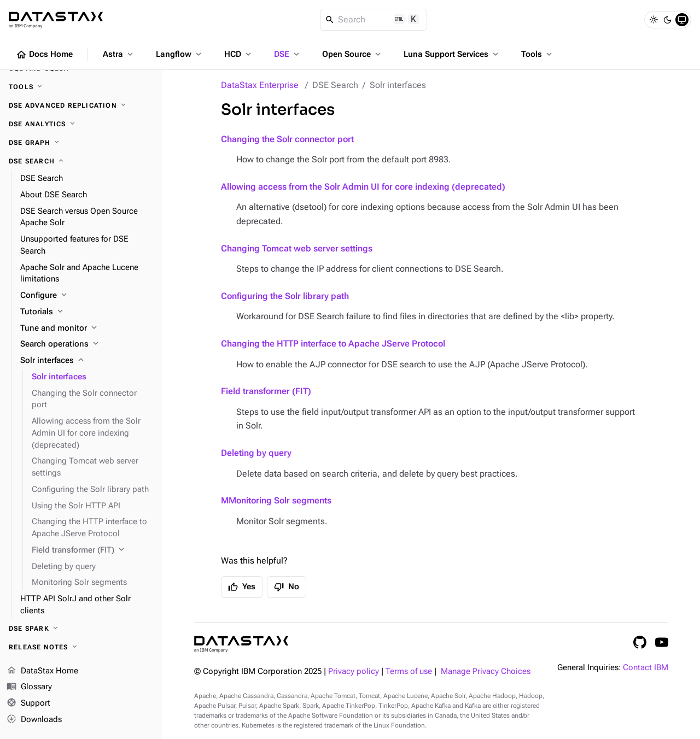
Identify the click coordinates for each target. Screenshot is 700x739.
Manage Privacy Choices (486, 671)
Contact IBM (646, 668)
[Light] (654, 20)
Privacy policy (354, 671)
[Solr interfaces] (87, 361)
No (287, 587)
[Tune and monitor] (87, 329)
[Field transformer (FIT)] (92, 550)
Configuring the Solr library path (285, 296)
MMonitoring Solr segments (276, 500)
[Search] (374, 20)
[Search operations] (87, 344)
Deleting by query (256, 453)
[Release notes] (81, 647)
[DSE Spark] (81, 629)
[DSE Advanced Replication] (81, 105)
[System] (682, 20)
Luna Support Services (452, 54)
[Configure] (87, 296)
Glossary (29, 687)
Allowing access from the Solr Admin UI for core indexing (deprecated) (363, 187)
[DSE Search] (81, 161)
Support (28, 703)
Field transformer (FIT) (266, 391)
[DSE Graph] (81, 143)
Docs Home (44, 55)
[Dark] (668, 20)
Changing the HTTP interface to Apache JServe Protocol (333, 344)
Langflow (180, 54)
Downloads (34, 720)
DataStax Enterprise (260, 85)
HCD (239, 54)
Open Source (352, 54)
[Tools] (81, 87)
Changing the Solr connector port (287, 139)
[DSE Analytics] (81, 124)
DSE (288, 54)
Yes (242, 587)
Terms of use (409, 671)
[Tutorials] (87, 312)
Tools (538, 54)
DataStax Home (42, 671)
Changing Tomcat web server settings (297, 248)
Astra (119, 54)
